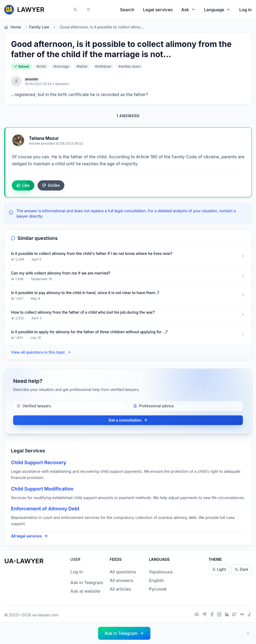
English (156, 580)
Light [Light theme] (219, 570)
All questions (123, 572)
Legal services (158, 10)
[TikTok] (250, 615)
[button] (76, 10)
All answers (121, 580)
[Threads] (243, 615)
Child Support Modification (42, 489)
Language (217, 10)
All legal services (29, 536)
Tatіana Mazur (44, 138)
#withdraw (103, 66)
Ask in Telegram (87, 583)
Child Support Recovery (39, 462)
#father (82, 66)
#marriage (61, 66)
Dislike (51, 185)
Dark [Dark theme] (242, 570)
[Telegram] (205, 615)
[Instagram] (220, 615)
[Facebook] (213, 615)
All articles (120, 589)
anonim (32, 79)
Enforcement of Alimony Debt (45, 509)
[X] (235, 615)
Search (127, 10)
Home (13, 27)
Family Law (37, 27)
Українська (161, 572)
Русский (158, 589)
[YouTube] (197, 615)
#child (41, 66)
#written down (130, 66)
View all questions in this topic (41, 352)
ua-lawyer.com (45, 615)
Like (23, 185)
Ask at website (86, 591)
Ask (188, 10)
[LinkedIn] (228, 615)
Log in (245, 10)
